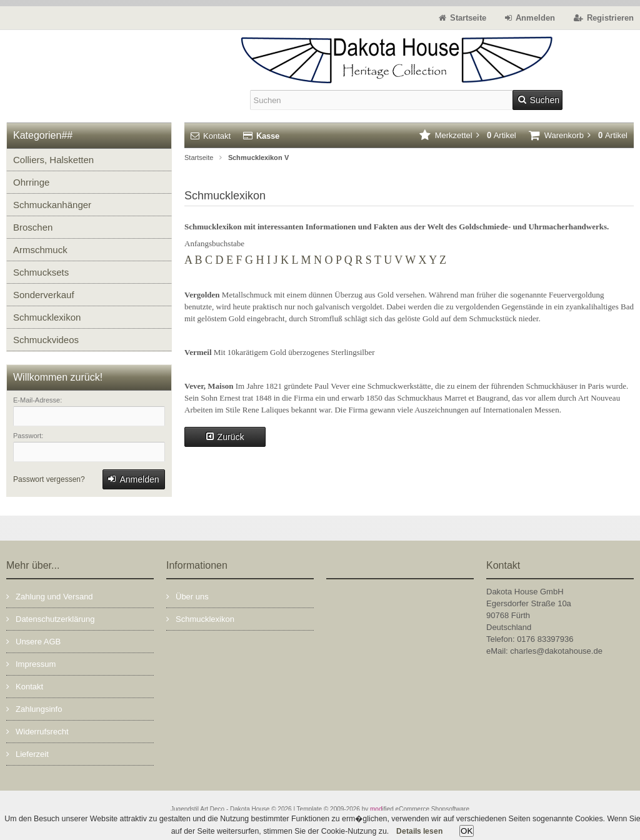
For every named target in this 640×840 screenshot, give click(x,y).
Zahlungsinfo (34, 708)
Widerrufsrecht (37, 731)
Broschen (33, 227)
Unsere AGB (33, 641)
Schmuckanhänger (52, 205)
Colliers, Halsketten (53, 160)
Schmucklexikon (47, 317)
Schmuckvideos (46, 340)
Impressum (31, 663)
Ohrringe (31, 182)
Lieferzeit (27, 753)
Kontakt (211, 136)
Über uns (187, 596)
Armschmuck (40, 250)
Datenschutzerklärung (50, 618)
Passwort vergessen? (49, 479)
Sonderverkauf (44, 295)
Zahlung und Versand (50, 596)
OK (467, 831)
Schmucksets (41, 272)
